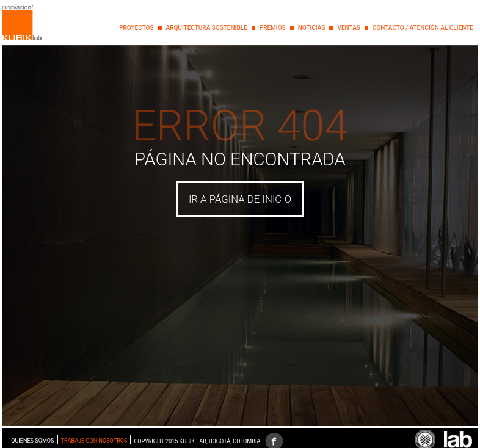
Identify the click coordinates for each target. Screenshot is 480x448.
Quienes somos (32, 441)
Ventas (348, 28)
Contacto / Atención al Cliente (423, 28)
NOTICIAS (312, 28)
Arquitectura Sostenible (207, 28)
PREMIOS (273, 28)
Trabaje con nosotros (94, 441)
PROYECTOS (136, 28)
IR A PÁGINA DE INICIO (240, 199)
